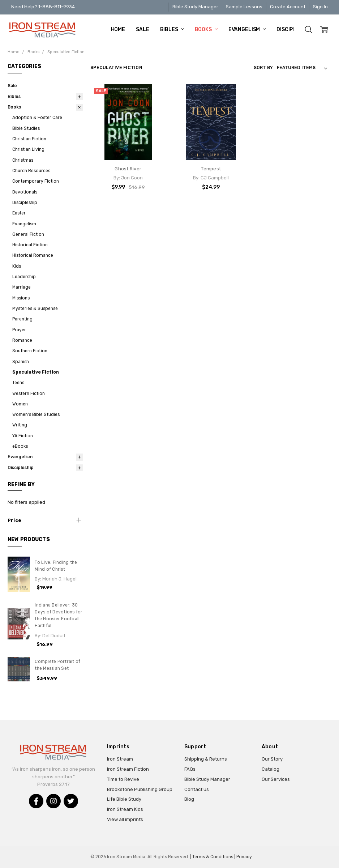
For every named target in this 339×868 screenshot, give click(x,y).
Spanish (21, 362)
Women (20, 404)
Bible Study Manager (195, 7)
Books (206, 29)
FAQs (190, 769)
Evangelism (247, 29)
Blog (189, 799)
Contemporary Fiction (36, 181)
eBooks (20, 446)
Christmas (23, 160)
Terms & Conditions (213, 857)
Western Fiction (29, 393)
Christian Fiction (29, 139)
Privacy (244, 857)
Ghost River (128, 169)
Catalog (271, 769)
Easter (19, 213)
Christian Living (28, 149)
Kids (17, 266)
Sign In (320, 7)
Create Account (288, 7)
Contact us (197, 789)
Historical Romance (33, 255)
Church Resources (31, 171)
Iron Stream (120, 759)
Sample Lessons (244, 7)
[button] (45, 520)
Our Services (276, 779)
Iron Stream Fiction (128, 769)
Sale (142, 29)
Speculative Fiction (36, 372)
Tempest (211, 169)
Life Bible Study (124, 799)
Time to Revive (123, 779)
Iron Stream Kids (125, 809)
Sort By (263, 68)
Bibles (172, 29)
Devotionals (25, 192)
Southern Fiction (30, 351)
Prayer (19, 330)
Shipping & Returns (206, 759)
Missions (21, 298)
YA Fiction (23, 436)
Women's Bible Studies (36, 414)
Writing (20, 425)
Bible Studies (26, 128)
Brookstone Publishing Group (140, 789)
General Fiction (28, 234)
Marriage (22, 287)
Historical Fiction (30, 245)
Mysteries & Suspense (35, 309)
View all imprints (125, 819)
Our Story (272, 759)
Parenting (22, 319)
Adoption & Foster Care (37, 118)
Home (118, 29)
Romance (22, 340)
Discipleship (25, 203)
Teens (18, 383)
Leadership (24, 277)
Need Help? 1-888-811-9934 (43, 7)
